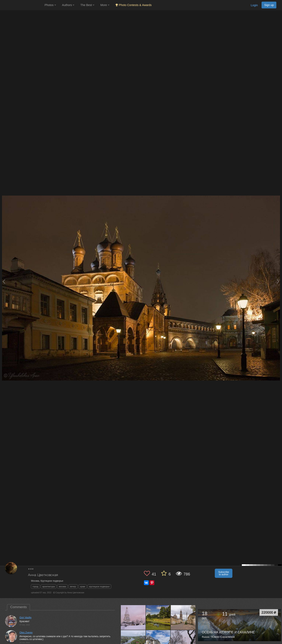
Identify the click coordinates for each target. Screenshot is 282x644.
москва (62, 586)
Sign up (269, 5)
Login (254, 5)
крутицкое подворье (99, 586)
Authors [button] (68, 5)
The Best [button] (87, 5)
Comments (18, 607)
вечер (73, 586)
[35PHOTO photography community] (22, 5)
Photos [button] (50, 5)
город (35, 586)
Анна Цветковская (43, 575)
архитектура (49, 586)
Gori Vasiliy (25, 618)
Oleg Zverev (26, 633)
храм (83, 586)
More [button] (105, 5)
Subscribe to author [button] (223, 573)
